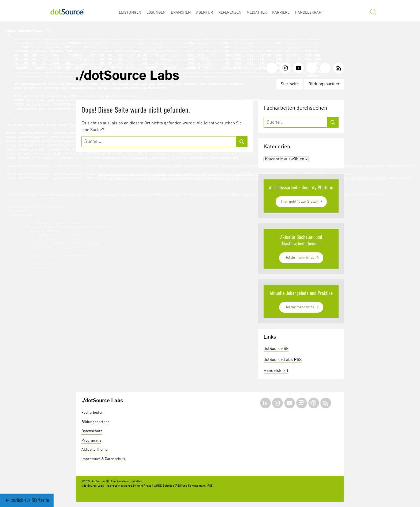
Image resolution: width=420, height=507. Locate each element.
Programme (91, 441)
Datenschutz (92, 431)
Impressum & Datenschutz (103, 459)
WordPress (144, 486)
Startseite (290, 84)
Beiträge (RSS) (172, 486)
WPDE (158, 486)
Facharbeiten (92, 413)
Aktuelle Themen (95, 450)
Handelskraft (276, 371)
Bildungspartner (324, 84)
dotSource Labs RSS (283, 360)
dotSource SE (276, 349)
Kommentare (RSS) (201, 486)
